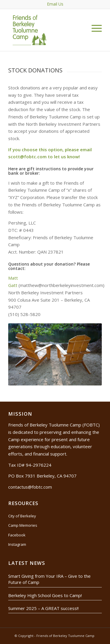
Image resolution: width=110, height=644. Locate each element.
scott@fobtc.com (27, 157)
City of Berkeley (22, 516)
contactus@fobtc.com (30, 487)
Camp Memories (23, 525)
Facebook (17, 535)
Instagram (17, 544)
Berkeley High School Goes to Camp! (45, 595)
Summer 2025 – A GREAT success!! (43, 608)
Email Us (55, 4)
